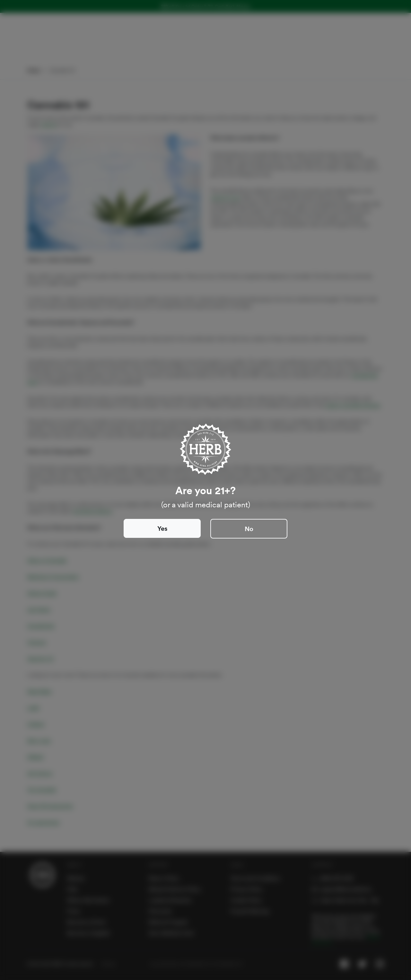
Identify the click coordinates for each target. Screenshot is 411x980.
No (249, 529)
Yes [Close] (162, 529)
